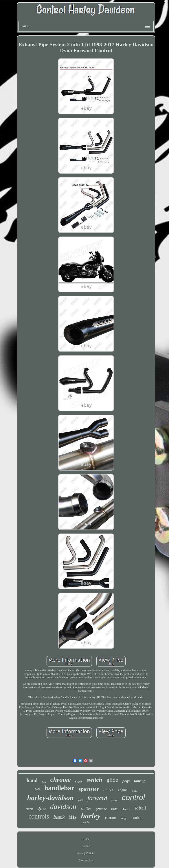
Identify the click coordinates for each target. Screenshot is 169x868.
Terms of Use (86, 860)
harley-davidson (50, 798)
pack (81, 800)
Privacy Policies (86, 853)
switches (86, 822)
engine (123, 790)
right (79, 781)
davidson (63, 807)
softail (140, 808)
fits (73, 817)
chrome (60, 779)
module (137, 817)
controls (39, 816)
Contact (86, 846)
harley (91, 816)
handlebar (59, 788)
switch (95, 780)
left (37, 790)
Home (86, 839)
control (133, 797)
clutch (109, 790)
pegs (126, 781)
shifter (86, 808)
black (59, 817)
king (123, 818)
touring (140, 781)
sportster (89, 789)
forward (97, 798)
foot (44, 782)
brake (135, 791)
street (30, 809)
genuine (101, 809)
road (114, 809)
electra (126, 809)
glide (112, 780)
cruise (115, 801)
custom (110, 818)
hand (32, 780)
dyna (42, 808)
